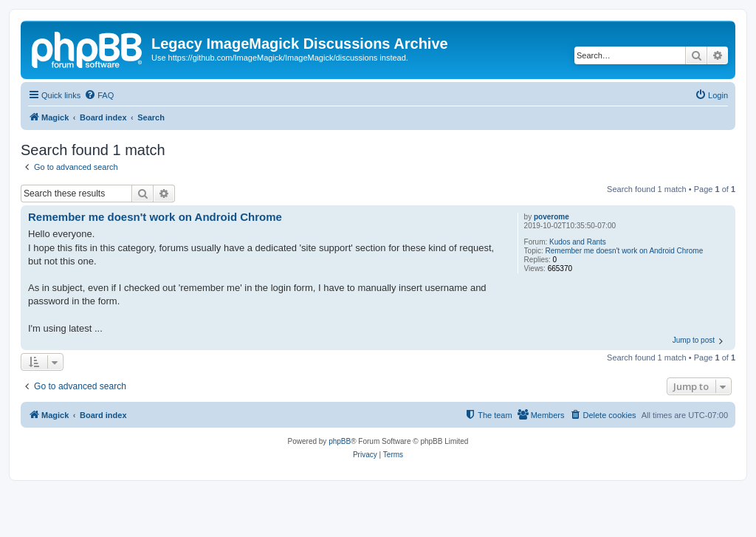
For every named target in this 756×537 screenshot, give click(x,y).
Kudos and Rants (578, 242)
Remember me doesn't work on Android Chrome (625, 251)
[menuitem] (99, 95)
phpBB (340, 441)
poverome (551, 217)
